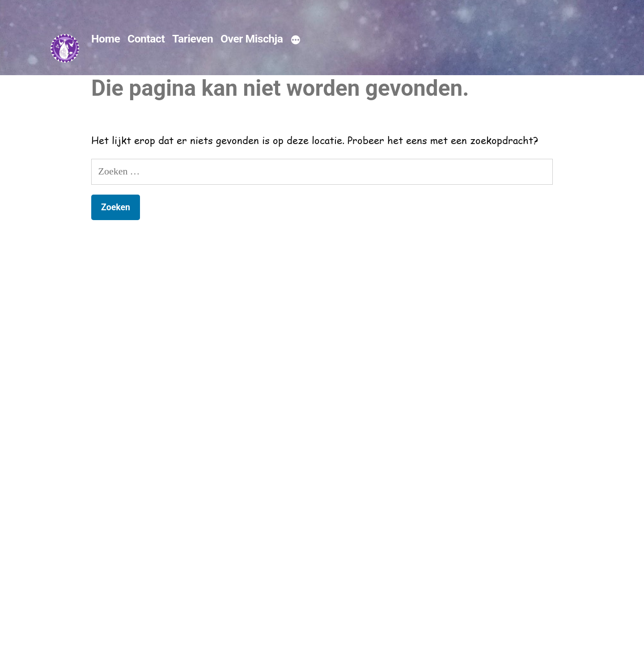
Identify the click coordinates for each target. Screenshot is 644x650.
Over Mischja (252, 39)
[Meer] (296, 40)
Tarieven (193, 39)
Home (106, 39)
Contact (146, 39)
